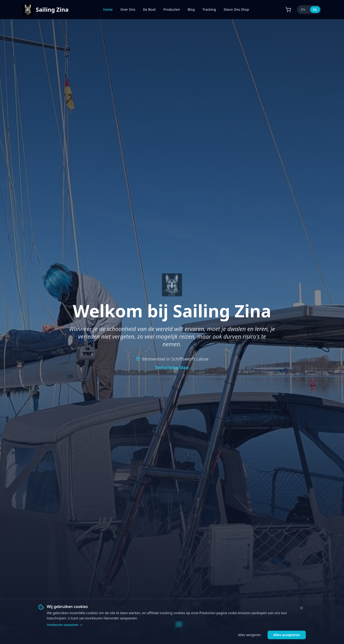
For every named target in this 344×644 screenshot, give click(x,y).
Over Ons (128, 9)
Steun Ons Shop (236, 9)
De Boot (149, 9)
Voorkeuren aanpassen (65, 625)
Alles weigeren (249, 635)
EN (303, 9)
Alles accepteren (287, 635)
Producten (172, 9)
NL (315, 9)
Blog (191, 9)
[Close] (301, 608)
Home (108, 9)
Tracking (209, 9)
